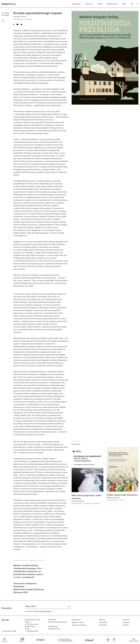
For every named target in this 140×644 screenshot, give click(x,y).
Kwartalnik (89, 4)
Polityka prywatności (79, 625)
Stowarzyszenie (112, 4)
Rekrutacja (103, 625)
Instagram (126, 622)
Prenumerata (76, 620)
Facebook (126, 620)
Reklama (102, 620)
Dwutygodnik (76, 4)
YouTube (126, 625)
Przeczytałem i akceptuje (38, 611)
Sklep (124, 4)
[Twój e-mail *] (46, 606)
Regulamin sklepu (78, 622)
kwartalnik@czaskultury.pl (58, 622)
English (100, 4)
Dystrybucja (103, 622)
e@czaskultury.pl (54, 629)
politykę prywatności (45, 611)
